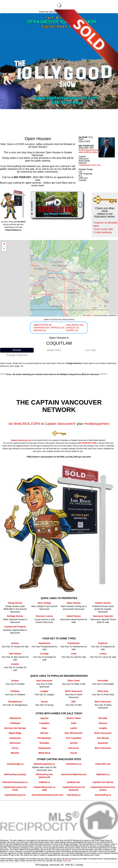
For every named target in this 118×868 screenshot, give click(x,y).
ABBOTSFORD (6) (42, 325)
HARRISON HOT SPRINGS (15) (49, 328)
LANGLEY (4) (72, 328)
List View (91, 350)
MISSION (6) (40, 330)
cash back (67, 861)
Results (17, 350)
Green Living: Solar (104, 229)
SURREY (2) (72, 330)
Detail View (54, 350)
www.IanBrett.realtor (88, 152)
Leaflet (87, 315)
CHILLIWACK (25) (75, 325)
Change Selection (17, 355)
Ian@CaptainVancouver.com (92, 150)
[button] (4, 244)
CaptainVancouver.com (90, 165)
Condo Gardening (103, 232)
